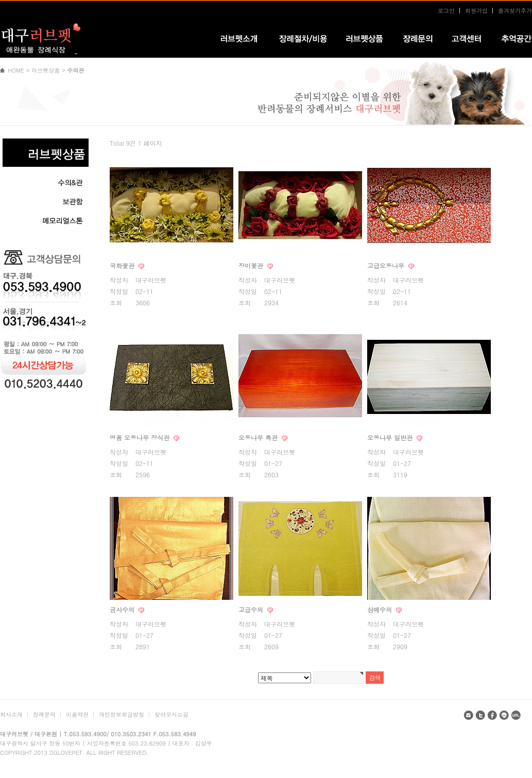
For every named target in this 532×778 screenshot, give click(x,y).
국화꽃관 (123, 265)
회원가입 (476, 11)
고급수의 (252, 609)
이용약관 (77, 714)
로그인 (446, 11)
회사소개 (11, 714)
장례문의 (44, 714)
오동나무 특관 (259, 437)
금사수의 (123, 609)
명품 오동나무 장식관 (141, 437)
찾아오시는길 (171, 714)
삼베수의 (381, 609)
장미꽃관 (252, 265)
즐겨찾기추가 (515, 11)
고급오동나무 (387, 265)
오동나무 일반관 (391, 437)
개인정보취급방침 (122, 714)
